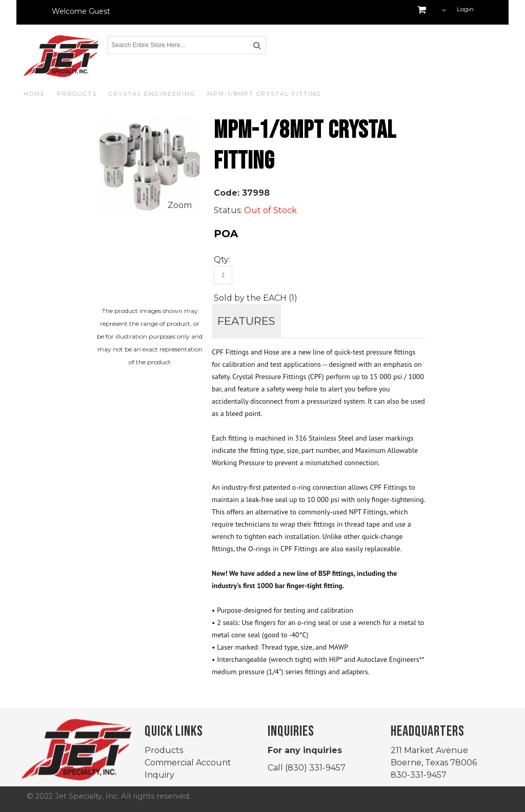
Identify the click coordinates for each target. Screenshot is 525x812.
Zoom (180, 205)
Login (465, 9)
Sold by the (238, 298)
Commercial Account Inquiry (188, 769)
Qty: (222, 259)
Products (164, 750)
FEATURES (246, 321)
